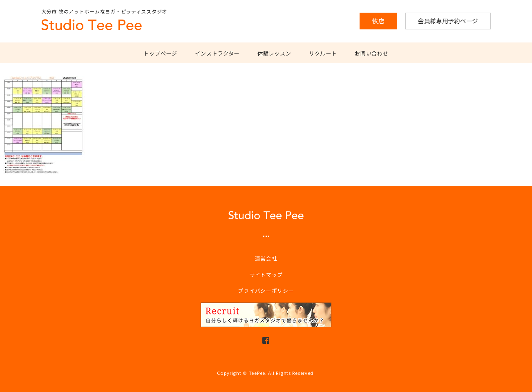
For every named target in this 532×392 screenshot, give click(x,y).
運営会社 (266, 258)
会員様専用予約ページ (448, 21)
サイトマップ (266, 275)
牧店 (378, 21)
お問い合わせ (371, 53)
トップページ (160, 53)
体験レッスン (274, 53)
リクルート (323, 53)
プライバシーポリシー (266, 291)
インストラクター (217, 53)
